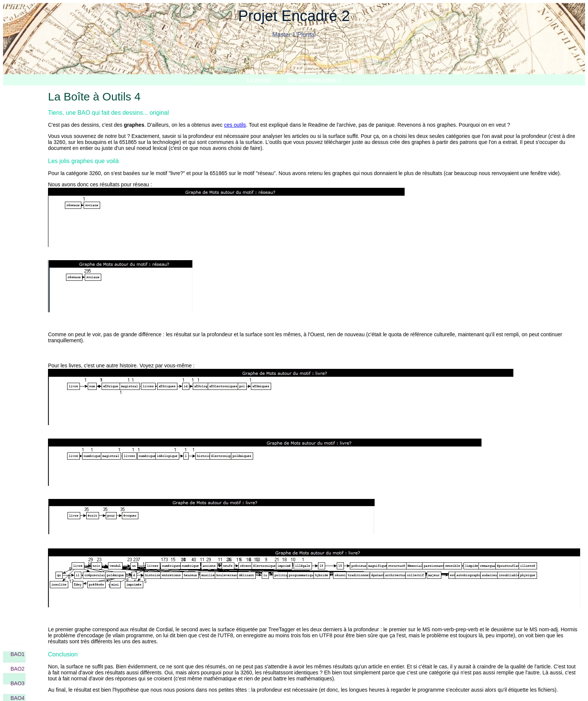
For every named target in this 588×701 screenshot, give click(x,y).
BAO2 (17, 669)
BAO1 (17, 654)
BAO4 (17, 698)
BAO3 (17, 683)
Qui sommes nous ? (314, 80)
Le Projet (259, 80)
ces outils (235, 125)
